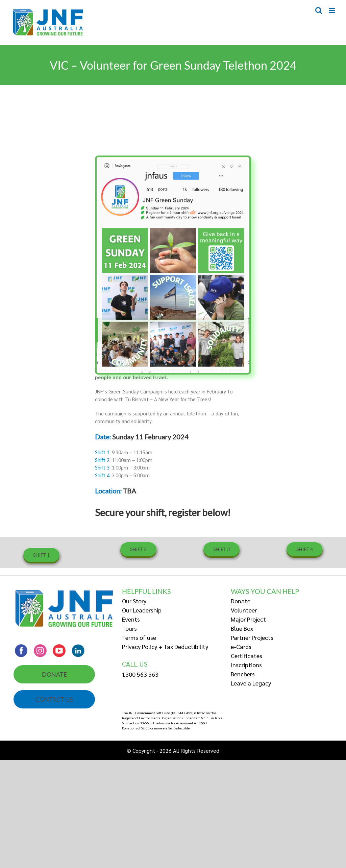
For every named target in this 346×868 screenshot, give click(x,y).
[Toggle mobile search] (319, 10)
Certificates (246, 656)
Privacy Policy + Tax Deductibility (165, 646)
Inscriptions (246, 665)
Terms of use (139, 637)
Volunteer (244, 610)
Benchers (243, 674)
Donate (241, 601)
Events (131, 619)
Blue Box (242, 628)
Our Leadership (142, 610)
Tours (129, 628)
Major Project (248, 619)
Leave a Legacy (251, 683)
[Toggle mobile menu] (332, 10)
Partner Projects (252, 637)
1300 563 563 (140, 674)
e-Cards (241, 646)
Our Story (134, 601)
